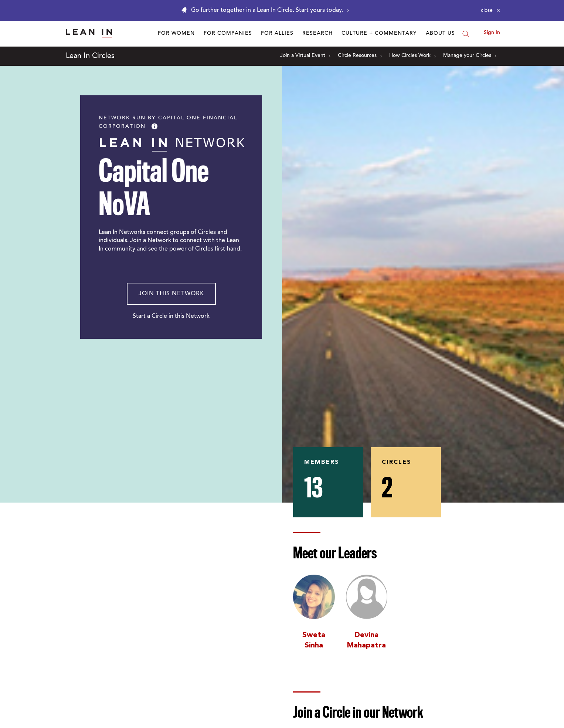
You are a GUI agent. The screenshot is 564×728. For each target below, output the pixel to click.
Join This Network (171, 294)
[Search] (466, 34)
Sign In (492, 33)
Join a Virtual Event (305, 56)
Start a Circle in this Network (171, 316)
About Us (440, 34)
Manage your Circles (470, 56)
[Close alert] (490, 10)
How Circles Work (412, 56)
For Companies (228, 34)
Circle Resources (360, 56)
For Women (176, 34)
